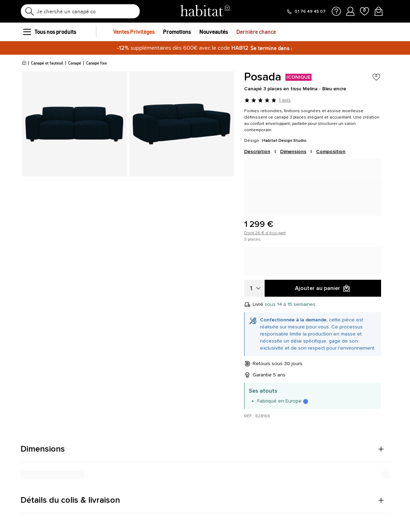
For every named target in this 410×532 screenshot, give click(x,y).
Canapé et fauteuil (47, 63)
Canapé (75, 63)
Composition (331, 152)
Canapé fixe (97, 63)
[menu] (27, 32)
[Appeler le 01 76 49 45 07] (306, 12)
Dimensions (293, 152)
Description (257, 152)
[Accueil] (24, 63)
